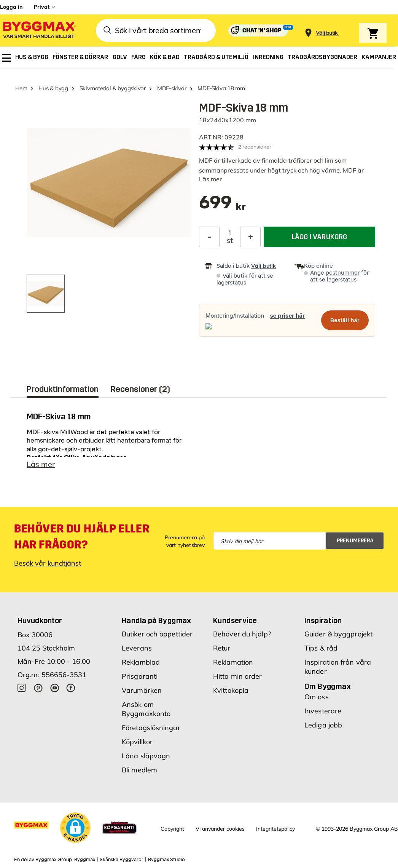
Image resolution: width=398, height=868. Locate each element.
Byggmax (85, 862)
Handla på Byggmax (157, 622)
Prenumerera (355, 543)
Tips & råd (321, 650)
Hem (21, 88)
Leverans (137, 650)
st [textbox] (230, 241)
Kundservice (235, 622)
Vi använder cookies (220, 831)
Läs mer (210, 179)
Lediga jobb (323, 727)
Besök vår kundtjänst (48, 565)
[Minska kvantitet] (209, 237)
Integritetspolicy (275, 831)
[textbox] (222, 206)
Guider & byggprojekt (338, 636)
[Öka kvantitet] (250, 237)
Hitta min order (238, 678)
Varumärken (142, 692)
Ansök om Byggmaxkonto (146, 711)
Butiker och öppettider (157, 636)
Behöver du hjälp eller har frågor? (82, 539)
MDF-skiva (43, 434)
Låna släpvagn (146, 758)
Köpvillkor (137, 744)
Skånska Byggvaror (122, 862)
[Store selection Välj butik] (327, 33)
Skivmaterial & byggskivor (113, 88)
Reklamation (233, 664)
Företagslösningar (151, 730)
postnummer (343, 273)
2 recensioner (255, 147)
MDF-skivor (172, 88)
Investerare (323, 713)
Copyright (172, 831)
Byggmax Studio (166, 862)
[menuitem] (6, 58)
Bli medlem (139, 772)
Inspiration (323, 622)
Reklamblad (141, 664)
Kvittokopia (231, 692)
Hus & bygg (53, 88)
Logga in (11, 7)
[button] (75, 830)
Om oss (317, 699)
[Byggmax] (39, 31)
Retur (222, 650)
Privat (42, 7)
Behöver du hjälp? (242, 636)
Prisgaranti (140, 678)
